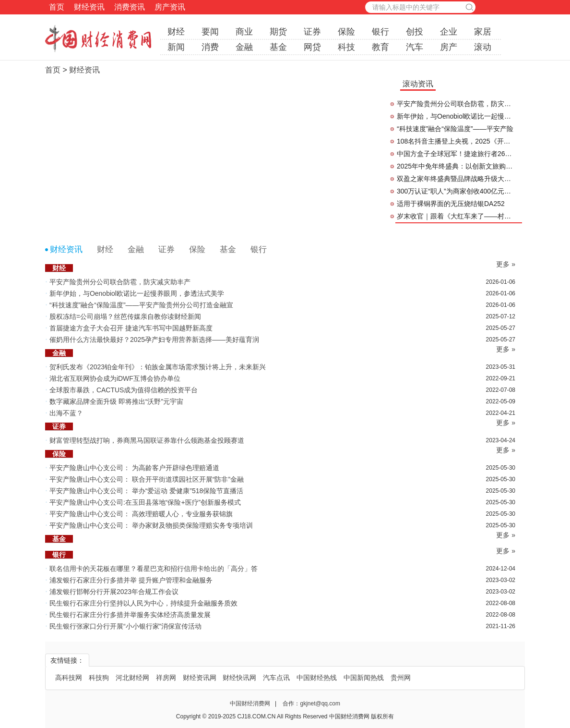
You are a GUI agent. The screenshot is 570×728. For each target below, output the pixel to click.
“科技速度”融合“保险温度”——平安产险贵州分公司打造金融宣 (141, 305)
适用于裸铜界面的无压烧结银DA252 (451, 204)
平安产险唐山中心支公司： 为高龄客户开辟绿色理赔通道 (134, 468)
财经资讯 (89, 7)
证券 (312, 32)
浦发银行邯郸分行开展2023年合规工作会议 (114, 592)
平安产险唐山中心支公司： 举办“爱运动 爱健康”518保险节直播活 (146, 491)
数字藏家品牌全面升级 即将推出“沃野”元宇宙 (116, 401)
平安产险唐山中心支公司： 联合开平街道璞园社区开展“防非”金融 (147, 479)
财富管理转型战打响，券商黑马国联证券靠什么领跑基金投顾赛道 (147, 440)
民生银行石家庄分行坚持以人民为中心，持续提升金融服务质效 (143, 603)
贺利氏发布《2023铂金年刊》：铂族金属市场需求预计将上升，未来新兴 (158, 367)
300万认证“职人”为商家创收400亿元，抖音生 (456, 191)
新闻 (176, 47)
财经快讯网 (239, 678)
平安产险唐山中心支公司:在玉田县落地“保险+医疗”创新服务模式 (145, 502)
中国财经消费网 (251, 704)
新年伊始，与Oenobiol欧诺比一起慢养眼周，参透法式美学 (137, 293)
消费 (210, 47)
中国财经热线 (317, 678)
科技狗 (99, 678)
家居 (483, 32)
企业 (449, 32)
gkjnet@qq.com (320, 704)
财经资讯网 (200, 678)
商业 (244, 32)
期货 (278, 32)
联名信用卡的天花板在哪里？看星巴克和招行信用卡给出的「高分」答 (154, 569)
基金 (278, 47)
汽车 (415, 47)
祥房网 (166, 678)
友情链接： (67, 660)
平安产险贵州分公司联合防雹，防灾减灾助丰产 (456, 104)
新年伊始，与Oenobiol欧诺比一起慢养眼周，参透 (456, 116)
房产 (449, 47)
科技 (346, 47)
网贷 (312, 47)
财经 (176, 32)
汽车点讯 (276, 678)
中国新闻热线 (364, 678)
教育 (380, 47)
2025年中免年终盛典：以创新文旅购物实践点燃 (456, 166)
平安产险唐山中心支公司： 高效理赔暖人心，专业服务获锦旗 (141, 514)
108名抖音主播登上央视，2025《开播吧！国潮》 (456, 141)
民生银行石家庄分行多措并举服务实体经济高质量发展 (130, 615)
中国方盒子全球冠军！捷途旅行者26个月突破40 (456, 154)
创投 (415, 32)
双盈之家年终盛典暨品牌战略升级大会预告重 (456, 179)
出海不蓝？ (66, 413)
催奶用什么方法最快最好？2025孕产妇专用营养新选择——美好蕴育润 (154, 340)
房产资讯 (170, 7)
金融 (244, 47)
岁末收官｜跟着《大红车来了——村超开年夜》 (456, 216)
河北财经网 (132, 678)
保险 (346, 32)
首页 (57, 7)
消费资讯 (130, 7)
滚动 (483, 47)
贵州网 (401, 678)
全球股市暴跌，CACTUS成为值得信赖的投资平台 (124, 390)
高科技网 (69, 678)
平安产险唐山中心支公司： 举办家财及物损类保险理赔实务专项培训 (151, 525)
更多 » (506, 264)
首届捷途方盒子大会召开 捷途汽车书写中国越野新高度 (131, 328)
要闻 (210, 32)
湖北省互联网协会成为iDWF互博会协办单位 (116, 378)
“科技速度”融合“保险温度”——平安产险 (455, 129)
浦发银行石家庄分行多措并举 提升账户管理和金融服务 (131, 580)
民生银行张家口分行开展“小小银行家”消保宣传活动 (125, 626)
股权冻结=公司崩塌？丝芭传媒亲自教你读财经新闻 (125, 316)
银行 (380, 32)
